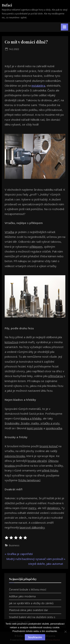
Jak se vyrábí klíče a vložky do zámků (31, 603)
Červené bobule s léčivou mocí (28, 589)
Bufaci (7, 5)
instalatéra (38, 86)
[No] (65, 632)
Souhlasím (35, 637)
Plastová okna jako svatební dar (28, 610)
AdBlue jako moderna (22, 596)
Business (14, 545)
